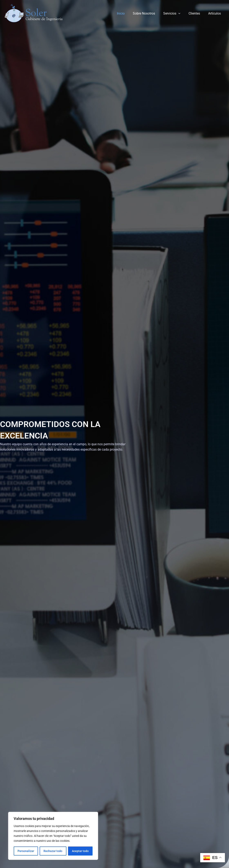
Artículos (215, 13)
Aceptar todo (80, 851)
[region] (53, 836)
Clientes (197, 13)
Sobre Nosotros (150, 13)
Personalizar (26, 851)
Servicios (176, 14)
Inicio (128, 13)
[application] (182, 14)
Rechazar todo (53, 851)
